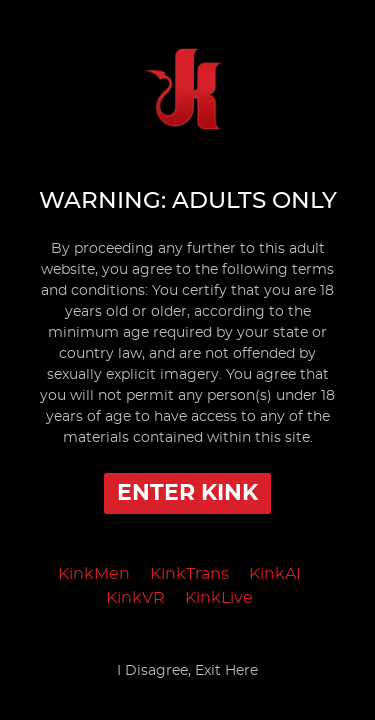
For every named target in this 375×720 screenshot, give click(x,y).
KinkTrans (189, 574)
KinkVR (135, 598)
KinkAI (275, 574)
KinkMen (94, 574)
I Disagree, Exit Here (187, 671)
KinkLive (219, 598)
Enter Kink (187, 493)
